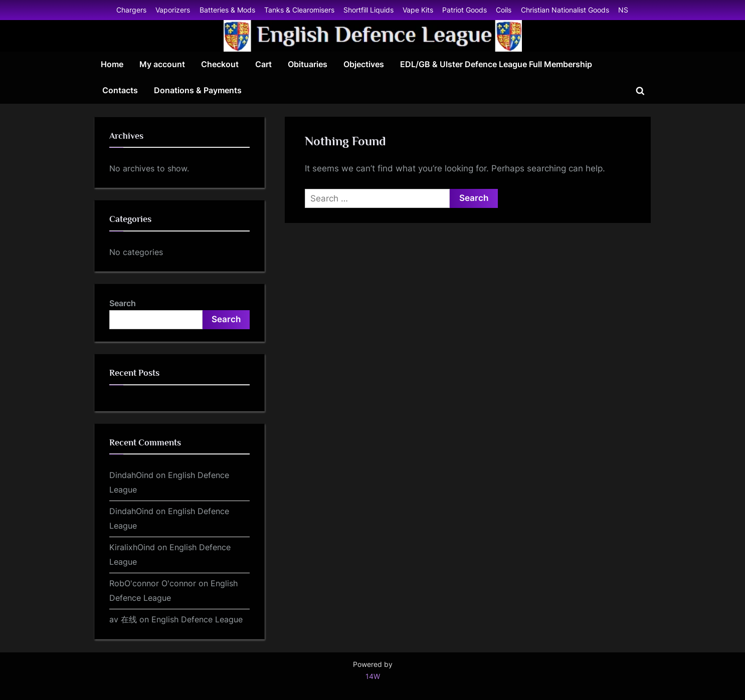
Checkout (220, 64)
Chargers (131, 10)
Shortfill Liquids (368, 10)
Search (123, 303)
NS (623, 10)
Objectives (364, 64)
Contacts (120, 90)
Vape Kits (418, 10)
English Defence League (197, 619)
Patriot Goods (464, 10)
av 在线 (123, 619)
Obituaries (308, 64)
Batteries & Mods (227, 10)
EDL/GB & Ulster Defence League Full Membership (496, 64)
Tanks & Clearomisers (299, 10)
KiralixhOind (132, 547)
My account (162, 64)
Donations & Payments (198, 90)
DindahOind (131, 475)
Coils (504, 10)
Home (112, 64)
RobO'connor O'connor (153, 583)
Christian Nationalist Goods (565, 10)
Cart (263, 64)
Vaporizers (173, 10)
